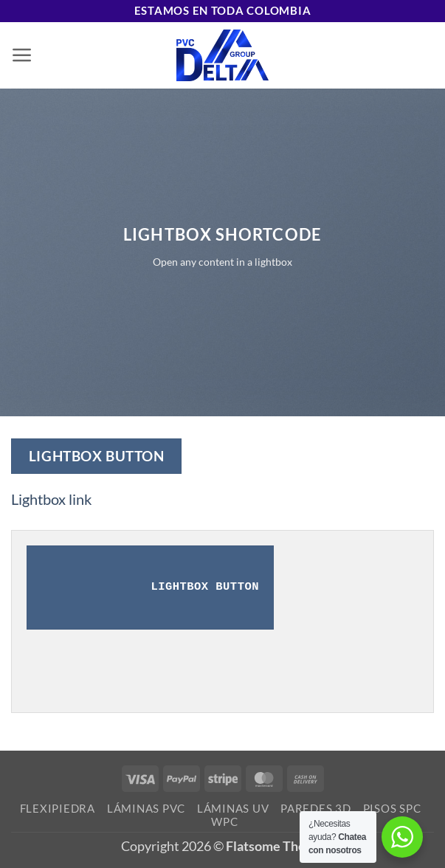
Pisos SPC (392, 808)
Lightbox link (51, 499)
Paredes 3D (316, 808)
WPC (224, 821)
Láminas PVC (146, 808)
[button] (22, 55)
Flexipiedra (58, 808)
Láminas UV (233, 808)
